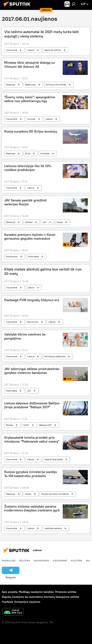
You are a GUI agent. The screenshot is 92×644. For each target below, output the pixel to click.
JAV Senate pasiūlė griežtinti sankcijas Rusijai (25, 202)
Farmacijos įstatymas (55, 356)
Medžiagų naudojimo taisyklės (36, 592)
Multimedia (33, 256)
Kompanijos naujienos (27, 602)
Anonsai (31, 119)
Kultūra (77, 560)
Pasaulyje (10, 85)
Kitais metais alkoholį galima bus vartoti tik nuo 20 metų (43, 271)
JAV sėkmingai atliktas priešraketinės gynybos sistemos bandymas (32, 371)
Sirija (28, 153)
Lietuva (31, 50)
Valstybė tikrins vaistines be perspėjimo (25, 336)
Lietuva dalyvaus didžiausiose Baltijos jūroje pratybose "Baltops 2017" (32, 405)
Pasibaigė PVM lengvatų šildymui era (32, 300)
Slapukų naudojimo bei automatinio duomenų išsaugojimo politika (40, 597)
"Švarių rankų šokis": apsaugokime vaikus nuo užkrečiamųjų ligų (30, 99)
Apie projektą (10, 592)
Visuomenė (11, 50)
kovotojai (45, 153)
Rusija (60, 222)
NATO (26, 425)
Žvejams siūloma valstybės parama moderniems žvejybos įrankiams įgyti (32, 508)
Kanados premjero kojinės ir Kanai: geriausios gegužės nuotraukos (30, 237)
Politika (29, 222)
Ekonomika (33, 322)
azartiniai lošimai (53, 50)
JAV (45, 222)
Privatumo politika (66, 592)
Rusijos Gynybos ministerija (55, 494)
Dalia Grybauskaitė (53, 459)
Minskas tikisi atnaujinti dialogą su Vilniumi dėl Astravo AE (30, 65)
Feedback (7, 602)
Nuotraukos (12, 256)
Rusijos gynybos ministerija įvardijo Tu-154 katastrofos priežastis (31, 474)
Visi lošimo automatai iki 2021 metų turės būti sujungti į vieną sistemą (41, 34)
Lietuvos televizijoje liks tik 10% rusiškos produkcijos (28, 168)
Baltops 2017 (45, 425)
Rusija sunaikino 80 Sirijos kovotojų (31, 131)
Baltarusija (30, 85)
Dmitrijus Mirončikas (56, 85)
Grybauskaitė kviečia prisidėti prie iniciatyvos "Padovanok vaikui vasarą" (32, 440)
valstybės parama (53, 528)
